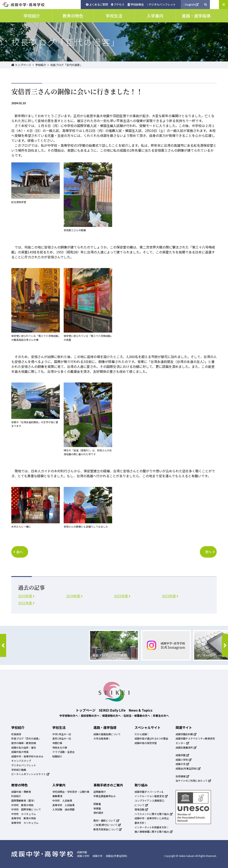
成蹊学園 (182, 755)
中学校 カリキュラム (24, 814)
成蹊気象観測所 (186, 747)
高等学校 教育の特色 (24, 818)
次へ (210, 552)
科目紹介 (16, 796)
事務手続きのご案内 (108, 785)
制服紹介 (57, 756)
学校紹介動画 (19, 770)
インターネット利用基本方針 (151, 827)
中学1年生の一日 (62, 734)
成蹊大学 (182, 764)
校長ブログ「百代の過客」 (26, 738)
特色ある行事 (60, 747)
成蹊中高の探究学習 (146, 743)
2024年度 (74, 596)
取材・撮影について (106, 820)
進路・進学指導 (105, 727)
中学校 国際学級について (26, 809)
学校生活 (59, 727)
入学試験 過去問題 (63, 809)
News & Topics (141, 710)
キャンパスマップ (21, 761)
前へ (18, 552)
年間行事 (57, 743)
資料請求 (98, 813)
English (191, 4)
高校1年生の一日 (62, 738)
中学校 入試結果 (62, 800)
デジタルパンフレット (161, 4)
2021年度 (26, 603)
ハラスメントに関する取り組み (154, 814)
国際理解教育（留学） (24, 800)
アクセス (118, 4)
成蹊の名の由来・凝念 (24, 747)
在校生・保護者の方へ (137, 716)
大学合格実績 (102, 738)
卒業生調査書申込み (105, 796)
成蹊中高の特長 (20, 752)
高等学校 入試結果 (63, 805)
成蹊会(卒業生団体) (188, 768)
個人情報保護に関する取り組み (154, 832)
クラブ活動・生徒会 (63, 752)
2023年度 (122, 596)
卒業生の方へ (161, 716)
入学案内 (59, 785)
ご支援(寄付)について (107, 825)
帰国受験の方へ (111, 716)
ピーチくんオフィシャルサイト (30, 774)
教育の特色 (20, 785)
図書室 (97, 804)
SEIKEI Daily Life (112, 710)
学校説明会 (136, 4)
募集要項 (57, 796)
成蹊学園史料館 (186, 734)
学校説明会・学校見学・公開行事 (71, 792)
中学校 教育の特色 (22, 805)
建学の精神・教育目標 (24, 743)
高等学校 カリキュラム (25, 823)
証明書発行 (100, 792)
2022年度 (170, 596)
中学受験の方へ (69, 716)
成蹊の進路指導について (107, 734)
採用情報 (182, 776)
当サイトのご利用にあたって (193, 781)
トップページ (21, 65)
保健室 (97, 808)
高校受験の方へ (90, 716)
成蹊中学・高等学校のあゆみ (27, 756)
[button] (3, 645)
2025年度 (26, 596)
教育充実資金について (108, 829)
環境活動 (141, 809)
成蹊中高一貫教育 (21, 792)
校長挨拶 (16, 734)
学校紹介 (41, 65)
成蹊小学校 (184, 760)
